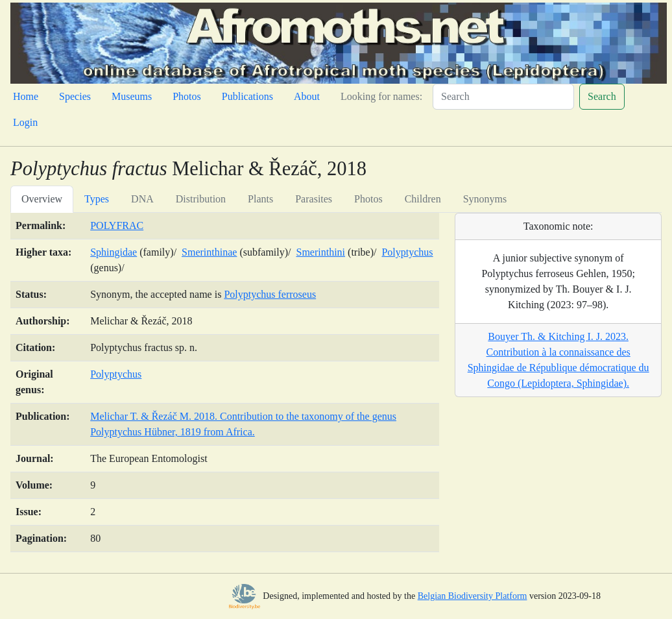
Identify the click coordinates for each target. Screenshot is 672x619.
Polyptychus (407, 252)
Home (26, 96)
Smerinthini (320, 252)
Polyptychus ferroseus (270, 294)
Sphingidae (114, 252)
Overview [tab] (42, 199)
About (307, 96)
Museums (132, 96)
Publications (247, 96)
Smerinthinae (209, 252)
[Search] (503, 97)
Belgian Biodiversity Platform (473, 596)
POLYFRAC (117, 225)
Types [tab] (97, 199)
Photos (187, 96)
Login (25, 122)
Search (602, 96)
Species (75, 96)
